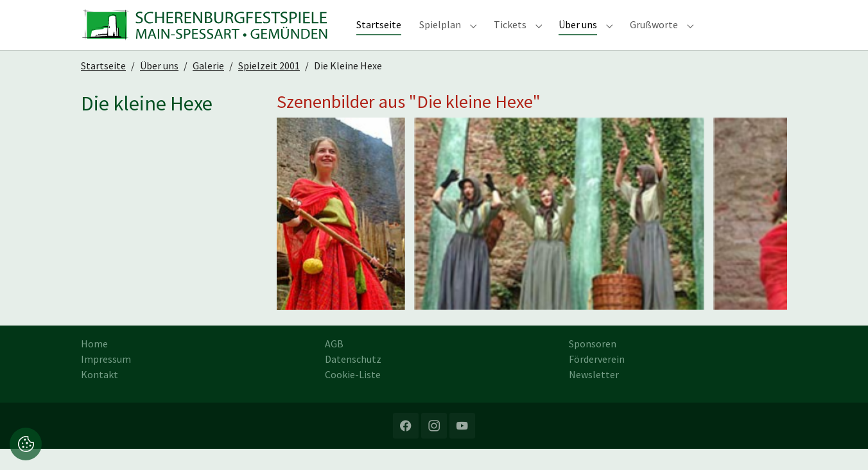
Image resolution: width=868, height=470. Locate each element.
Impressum (106, 380)
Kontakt (100, 396)
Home (94, 365)
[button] (26, 442)
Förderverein (597, 380)
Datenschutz (353, 380)
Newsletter (594, 396)
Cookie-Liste (353, 396)
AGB (334, 365)
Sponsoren (593, 365)
